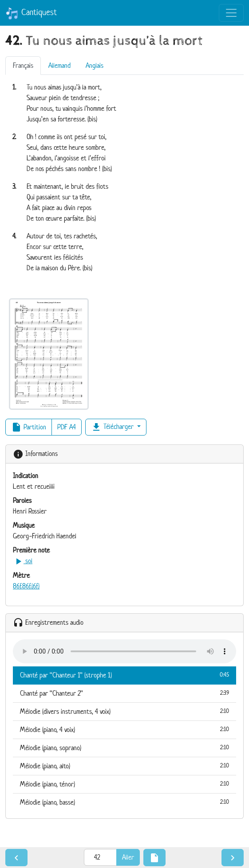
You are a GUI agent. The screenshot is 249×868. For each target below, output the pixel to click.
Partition (29, 427)
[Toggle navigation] (231, 13)
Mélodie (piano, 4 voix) (124, 729)
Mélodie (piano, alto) (124, 766)
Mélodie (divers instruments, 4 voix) (124, 711)
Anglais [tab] (95, 65)
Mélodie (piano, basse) (124, 802)
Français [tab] (23, 65)
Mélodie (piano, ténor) (124, 784)
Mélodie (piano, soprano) (124, 747)
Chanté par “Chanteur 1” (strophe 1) (124, 675)
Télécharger (113, 427)
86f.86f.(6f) (26, 586)
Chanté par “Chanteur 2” (124, 693)
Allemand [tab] (59, 65)
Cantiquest (31, 13)
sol (23, 561)
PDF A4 (67, 427)
